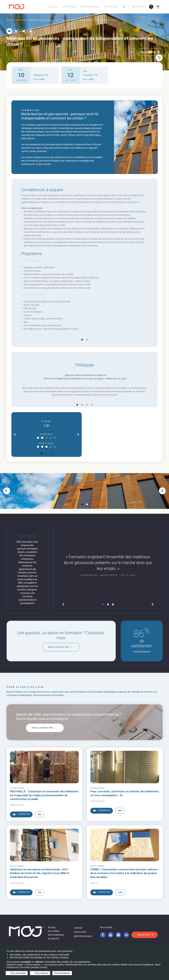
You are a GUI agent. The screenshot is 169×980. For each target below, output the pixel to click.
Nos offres (69, 7)
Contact (78, 928)
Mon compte (139, 7)
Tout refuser (40, 973)
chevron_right (153, 296)
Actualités (111, 7)
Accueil (53, 7)
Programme (151, 52)
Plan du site (80, 932)
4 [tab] (92, 405)
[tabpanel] (85, 297)
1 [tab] (82, 340)
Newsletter (143, 935)
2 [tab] (87, 340)
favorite (158, 7)
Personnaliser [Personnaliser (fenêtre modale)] (62, 973)
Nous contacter (59, 647)
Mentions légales (83, 936)
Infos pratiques (90, 7)
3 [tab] (87, 405)
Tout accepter (17, 973)
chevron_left (16, 296)
